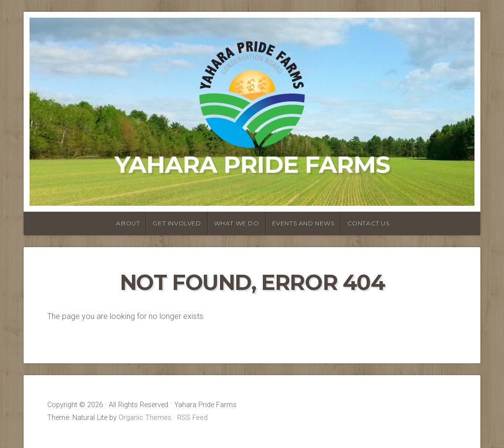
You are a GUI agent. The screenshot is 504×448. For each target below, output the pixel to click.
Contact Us (369, 223)
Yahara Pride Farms (252, 164)
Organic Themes (145, 418)
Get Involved (177, 223)
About (128, 223)
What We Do (237, 223)
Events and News (303, 223)
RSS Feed (192, 418)
